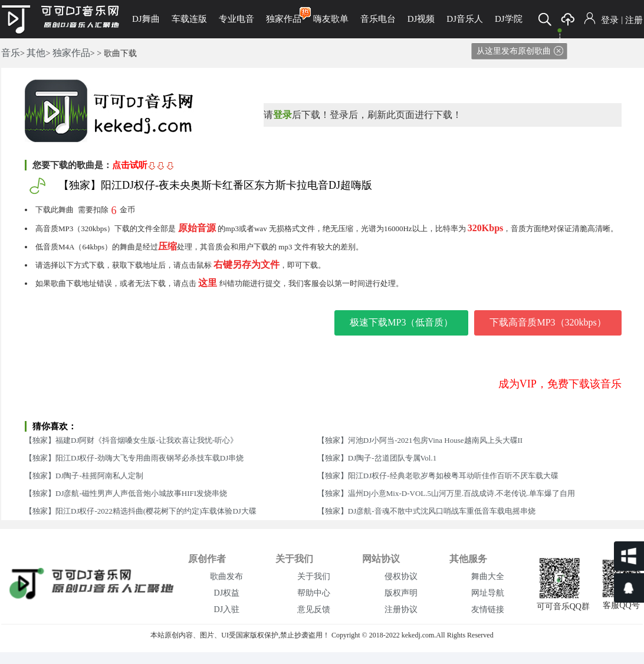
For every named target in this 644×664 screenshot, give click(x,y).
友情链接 (488, 609)
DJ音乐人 (465, 19)
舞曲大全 (488, 576)
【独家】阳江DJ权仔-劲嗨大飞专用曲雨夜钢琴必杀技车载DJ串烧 (134, 458)
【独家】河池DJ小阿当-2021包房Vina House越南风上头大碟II (420, 440)
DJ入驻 (227, 609)
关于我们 (314, 576)
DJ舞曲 (146, 19)
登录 (610, 20)
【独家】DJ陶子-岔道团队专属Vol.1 (377, 458)
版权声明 (401, 593)
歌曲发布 (226, 576)
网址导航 (488, 593)
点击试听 (143, 165)
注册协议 (401, 609)
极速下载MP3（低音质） (401, 322)
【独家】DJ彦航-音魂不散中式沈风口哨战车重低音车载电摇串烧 (426, 511)
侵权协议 (401, 576)
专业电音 (236, 19)
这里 (208, 283)
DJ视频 (421, 19)
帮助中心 (314, 593)
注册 (634, 20)
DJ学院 (509, 19)
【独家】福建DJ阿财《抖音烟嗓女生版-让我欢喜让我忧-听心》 (131, 440)
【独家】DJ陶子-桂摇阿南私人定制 (84, 476)
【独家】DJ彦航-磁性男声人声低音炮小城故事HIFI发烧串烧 (126, 493)
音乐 (11, 53)
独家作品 (284, 16)
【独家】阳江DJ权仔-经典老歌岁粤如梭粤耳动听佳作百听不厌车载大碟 (438, 476)
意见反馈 (314, 609)
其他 (36, 53)
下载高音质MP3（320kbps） (548, 322)
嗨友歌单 (331, 19)
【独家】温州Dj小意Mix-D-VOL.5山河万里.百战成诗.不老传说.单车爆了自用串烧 (446, 496)
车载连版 (189, 19)
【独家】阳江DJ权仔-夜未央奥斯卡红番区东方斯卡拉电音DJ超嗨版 (215, 185)
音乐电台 (378, 19)
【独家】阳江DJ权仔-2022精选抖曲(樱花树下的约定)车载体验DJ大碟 (141, 511)
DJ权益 (227, 593)
